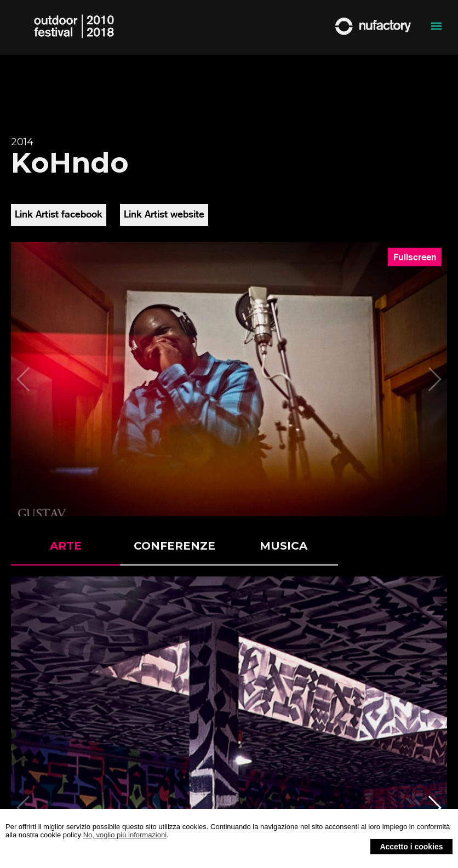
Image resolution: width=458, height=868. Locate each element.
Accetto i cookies (411, 847)
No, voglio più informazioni (125, 835)
